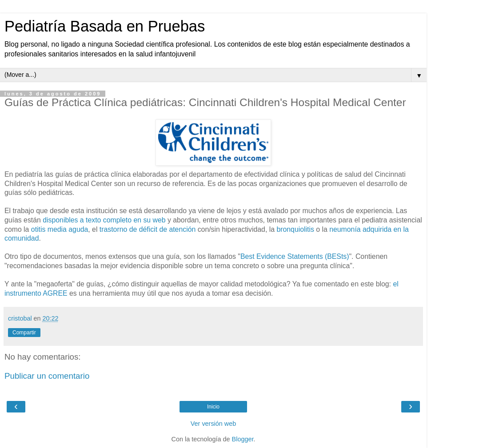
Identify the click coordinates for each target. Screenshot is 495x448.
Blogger (243, 439)
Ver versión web (213, 424)
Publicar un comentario (47, 376)
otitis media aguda (60, 229)
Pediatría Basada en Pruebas (105, 26)
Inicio (213, 407)
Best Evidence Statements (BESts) (295, 256)
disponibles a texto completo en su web (104, 220)
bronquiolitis (295, 229)
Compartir (24, 333)
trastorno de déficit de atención (148, 229)
